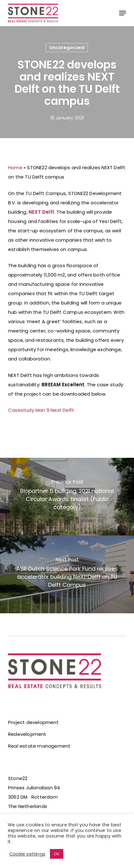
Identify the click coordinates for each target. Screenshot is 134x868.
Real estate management (39, 746)
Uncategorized (67, 48)
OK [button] (57, 854)
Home (15, 167)
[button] (123, 13)
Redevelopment (27, 734)
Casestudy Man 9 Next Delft (41, 410)
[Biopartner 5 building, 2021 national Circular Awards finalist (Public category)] (67, 497)
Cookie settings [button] (27, 854)
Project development (33, 722)
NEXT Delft (41, 212)
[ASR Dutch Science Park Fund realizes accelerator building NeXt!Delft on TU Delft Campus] (67, 574)
